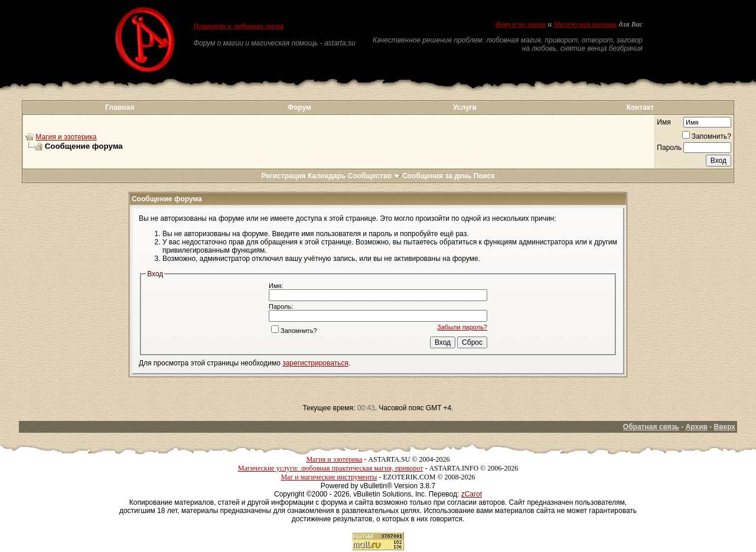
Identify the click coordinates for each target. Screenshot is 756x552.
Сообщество (374, 176)
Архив (697, 427)
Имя (664, 122)
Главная (120, 107)
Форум (299, 107)
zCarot (472, 494)
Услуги (465, 107)
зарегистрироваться (315, 363)
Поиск (484, 176)
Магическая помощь (585, 24)
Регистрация (283, 176)
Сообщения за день (437, 176)
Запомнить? (707, 136)
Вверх (725, 427)
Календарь (327, 176)
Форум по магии (520, 24)
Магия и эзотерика (66, 137)
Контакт (640, 107)
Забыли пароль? (462, 327)
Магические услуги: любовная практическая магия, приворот (331, 468)
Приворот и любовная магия (239, 26)
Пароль (669, 148)
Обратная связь (651, 427)
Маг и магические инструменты (329, 477)
